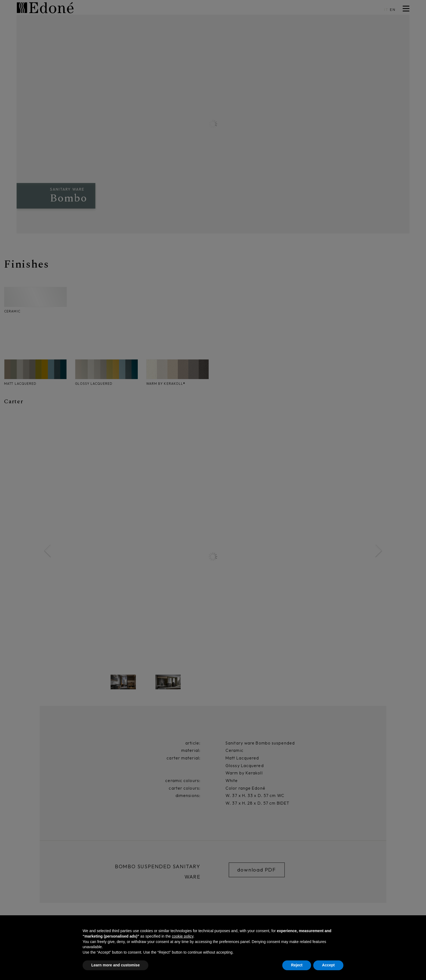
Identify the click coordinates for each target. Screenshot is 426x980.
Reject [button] (297, 965)
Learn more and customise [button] (115, 965)
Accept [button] (328, 965)
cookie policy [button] (182, 936)
